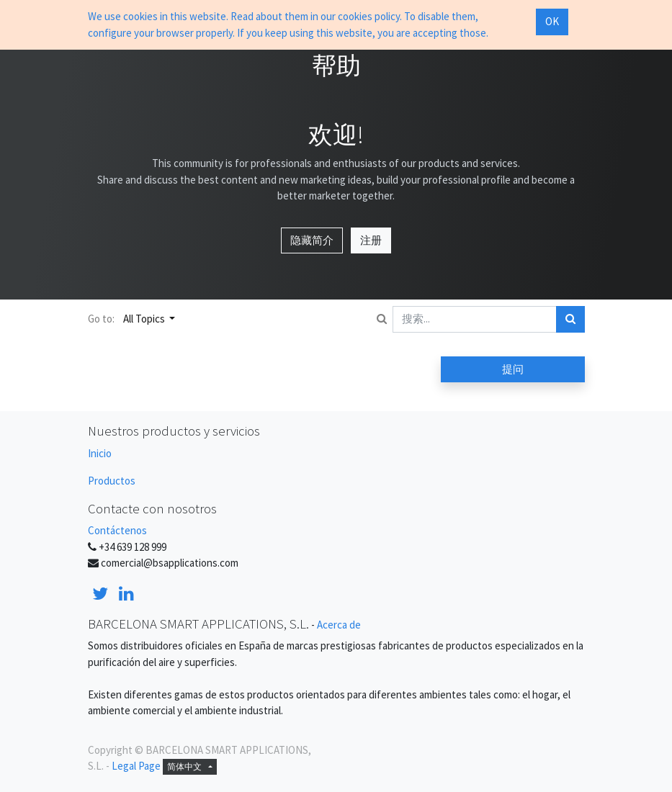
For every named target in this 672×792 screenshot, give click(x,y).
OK (552, 21)
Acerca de (339, 625)
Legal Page (136, 766)
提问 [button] (513, 369)
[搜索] (570, 319)
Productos (112, 481)
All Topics (145, 319)
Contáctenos (117, 530)
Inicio (100, 453)
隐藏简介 (312, 240)
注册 (371, 240)
